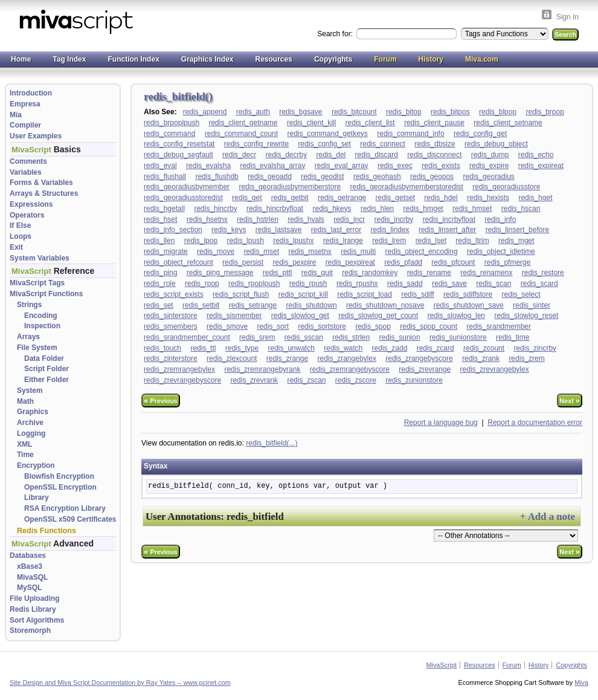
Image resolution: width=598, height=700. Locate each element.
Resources (274, 59)
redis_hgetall (164, 209)
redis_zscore (356, 380)
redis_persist (243, 262)
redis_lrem (389, 241)
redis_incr (349, 219)
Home (21, 59)
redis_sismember (234, 316)
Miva (581, 682)
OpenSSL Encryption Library (60, 493)
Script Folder (47, 369)
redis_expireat (541, 166)
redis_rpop (202, 284)
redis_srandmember (499, 326)
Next (570, 400)
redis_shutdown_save (469, 305)
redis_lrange (343, 241)
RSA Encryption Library (65, 508)
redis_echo (536, 155)
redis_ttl (203, 348)
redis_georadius (488, 177)
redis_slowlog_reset (526, 316)
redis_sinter (532, 305)
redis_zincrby (535, 348)
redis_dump (490, 155)
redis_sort (273, 326)
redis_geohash (377, 177)
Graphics (33, 412)
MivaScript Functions (46, 294)
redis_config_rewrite (256, 144)
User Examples (36, 136)
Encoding (41, 316)
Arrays (28, 337)
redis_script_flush (241, 294)
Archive (30, 423)
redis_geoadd (270, 177)
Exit (16, 247)
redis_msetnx (310, 251)
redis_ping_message (220, 273)
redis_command (169, 134)
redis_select (521, 294)
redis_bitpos (450, 112)
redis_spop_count (429, 326)
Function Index (133, 59)
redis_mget (516, 241)
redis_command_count (241, 134)
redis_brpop (545, 112)
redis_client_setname (508, 123)
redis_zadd (390, 348)
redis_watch (343, 348)
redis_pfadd (403, 262)
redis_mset (261, 251)
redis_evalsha (208, 166)
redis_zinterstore (171, 358)
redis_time (513, 337)
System (30, 391)
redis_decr (239, 155)
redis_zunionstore (414, 380)
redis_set (159, 305)
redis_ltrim (472, 241)
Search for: (336, 34)
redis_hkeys (332, 209)
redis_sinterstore (171, 316)
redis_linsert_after (447, 230)
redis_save (449, 284)
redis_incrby (394, 219)
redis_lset (431, 241)
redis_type (242, 348)
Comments (28, 161)
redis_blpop (498, 112)
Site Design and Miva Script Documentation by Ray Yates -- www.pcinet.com (120, 682)
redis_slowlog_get (300, 316)
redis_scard (539, 284)
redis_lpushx (293, 241)
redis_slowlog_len (456, 316)
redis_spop (373, 326)
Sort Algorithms (37, 620)
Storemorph (30, 630)
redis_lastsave (279, 230)
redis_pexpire (294, 262)
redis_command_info (410, 134)
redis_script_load (365, 294)
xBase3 (30, 566)
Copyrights (333, 59)
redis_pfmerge (508, 262)
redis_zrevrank (254, 380)
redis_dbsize (435, 144)
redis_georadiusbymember (187, 187)
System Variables (40, 258)
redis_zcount (484, 348)
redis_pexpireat (350, 262)
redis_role (160, 284)
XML (24, 444)
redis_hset (160, 219)
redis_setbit (201, 305)
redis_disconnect (434, 155)
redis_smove (227, 326)
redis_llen (159, 241)
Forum (385, 59)
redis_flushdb (217, 177)
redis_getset (395, 198)
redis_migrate (166, 251)
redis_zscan (306, 380)
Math (25, 401)
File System (37, 348)
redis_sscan (304, 337)
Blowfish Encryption (59, 476)
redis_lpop (201, 241)
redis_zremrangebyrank (262, 369)
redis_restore (543, 273)
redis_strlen (351, 337)
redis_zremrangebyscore (350, 369)
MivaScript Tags (37, 283)
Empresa (25, 104)
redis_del (331, 155)
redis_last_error (336, 230)
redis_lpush (245, 241)
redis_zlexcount (232, 358)
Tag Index (69, 59)
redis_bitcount (354, 112)
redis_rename (429, 273)
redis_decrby (286, 155)
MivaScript (442, 665)
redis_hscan (521, 209)
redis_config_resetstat (179, 144)
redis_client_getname (243, 123)
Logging (31, 433)
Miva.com (482, 59)
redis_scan (494, 284)
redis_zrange (287, 358)
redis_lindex (390, 230)
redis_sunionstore (458, 337)
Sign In (567, 17)
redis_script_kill (303, 294)
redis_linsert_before (517, 230)
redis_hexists (488, 198)
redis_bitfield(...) (272, 443)
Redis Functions (47, 531)
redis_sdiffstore (468, 294)
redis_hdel (441, 198)
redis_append (205, 112)
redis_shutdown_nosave (385, 305)
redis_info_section (173, 230)
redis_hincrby (215, 209)
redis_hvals (306, 219)
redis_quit (317, 273)
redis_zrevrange (425, 369)
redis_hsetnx (207, 219)
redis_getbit (290, 198)
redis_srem (257, 337)
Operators (27, 215)
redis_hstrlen (258, 219)
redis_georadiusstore (506, 187)
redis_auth (253, 112)
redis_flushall (165, 177)
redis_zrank (481, 358)
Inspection (42, 326)
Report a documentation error (535, 423)
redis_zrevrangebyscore (182, 380)
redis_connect (383, 144)
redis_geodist (322, 177)
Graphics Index (207, 59)
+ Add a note (548, 517)
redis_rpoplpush (254, 284)
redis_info (500, 219)
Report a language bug (441, 423)
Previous (161, 400)
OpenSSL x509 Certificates (70, 519)
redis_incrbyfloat (449, 219)
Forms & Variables (41, 183)
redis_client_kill (311, 123)
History (431, 59)
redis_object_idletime (501, 251)
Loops (21, 236)
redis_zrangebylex (347, 358)
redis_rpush (308, 284)
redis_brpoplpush (172, 123)
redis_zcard (436, 348)
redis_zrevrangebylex (495, 369)
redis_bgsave (301, 112)
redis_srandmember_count (187, 337)
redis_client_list (370, 123)
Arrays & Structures (44, 193)
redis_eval (160, 166)
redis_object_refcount (178, 262)
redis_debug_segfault (178, 155)
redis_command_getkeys (327, 134)
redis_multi (358, 251)
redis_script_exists (174, 294)
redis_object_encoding (422, 251)
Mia (16, 115)
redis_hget (535, 198)
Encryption (36, 465)
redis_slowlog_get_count (378, 316)
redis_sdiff (417, 294)
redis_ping (160, 273)
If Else (20, 225)
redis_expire (489, 166)
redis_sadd (405, 284)
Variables (26, 172)
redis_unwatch (291, 348)
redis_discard (377, 155)
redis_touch (162, 348)
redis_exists (441, 166)
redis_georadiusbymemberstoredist (407, 187)
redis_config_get (480, 134)
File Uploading (35, 598)
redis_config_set (324, 144)
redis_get (247, 198)
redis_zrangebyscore (419, 358)
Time (25, 455)
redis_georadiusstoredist (183, 198)
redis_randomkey (370, 273)
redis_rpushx (357, 284)
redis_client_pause (434, 123)
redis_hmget (423, 209)
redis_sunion (400, 337)
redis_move (216, 251)
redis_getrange (342, 198)
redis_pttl (278, 273)
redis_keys (229, 230)
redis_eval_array (342, 166)
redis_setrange (253, 305)
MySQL (29, 588)
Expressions (31, 204)
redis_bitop (404, 112)
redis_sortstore (322, 326)
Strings (29, 305)
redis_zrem (526, 358)
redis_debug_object (496, 144)
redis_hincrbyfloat (275, 209)
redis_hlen (377, 209)
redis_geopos (432, 177)
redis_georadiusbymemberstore (290, 187)
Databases (28, 556)
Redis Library (33, 609)
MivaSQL (32, 577)
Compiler (25, 125)
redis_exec (395, 166)
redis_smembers (171, 326)
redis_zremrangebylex (179, 369)
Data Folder (44, 358)
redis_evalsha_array (272, 166)
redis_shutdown (312, 305)
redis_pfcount (453, 262)
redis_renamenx (486, 273)
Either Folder (47, 380)
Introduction (31, 93)
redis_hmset (472, 209)
